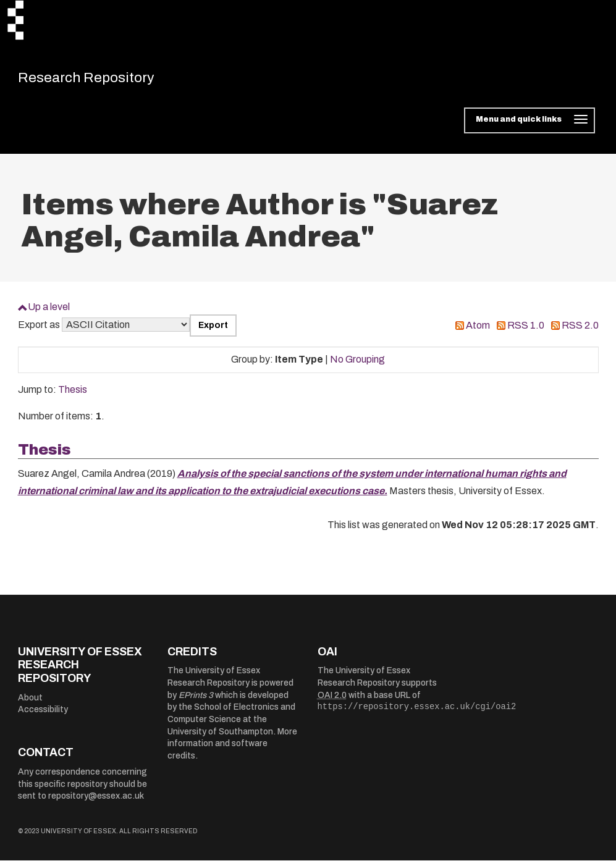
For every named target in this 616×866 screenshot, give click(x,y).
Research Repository (105, 80)
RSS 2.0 (580, 331)
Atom (478, 331)
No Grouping (357, 365)
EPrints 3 (196, 701)
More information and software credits (232, 749)
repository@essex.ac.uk (96, 801)
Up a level (49, 312)
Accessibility (43, 715)
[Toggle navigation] (529, 126)
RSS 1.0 (526, 331)
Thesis (73, 395)
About (30, 703)
